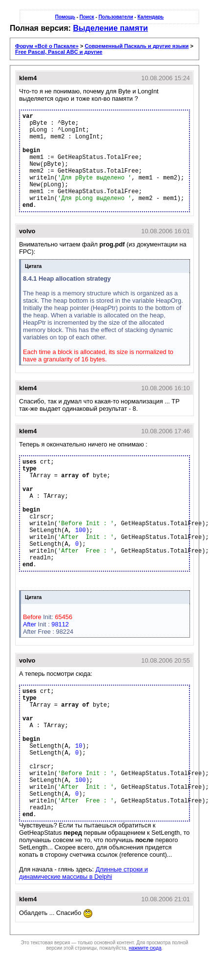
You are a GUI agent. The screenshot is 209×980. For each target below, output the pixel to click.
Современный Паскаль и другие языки (136, 46)
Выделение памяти (111, 28)
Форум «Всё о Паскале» (47, 46)
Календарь (150, 17)
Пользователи (116, 17)
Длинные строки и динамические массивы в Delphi (84, 873)
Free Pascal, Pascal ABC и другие (59, 52)
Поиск (87, 17)
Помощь (65, 17)
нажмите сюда (145, 948)
